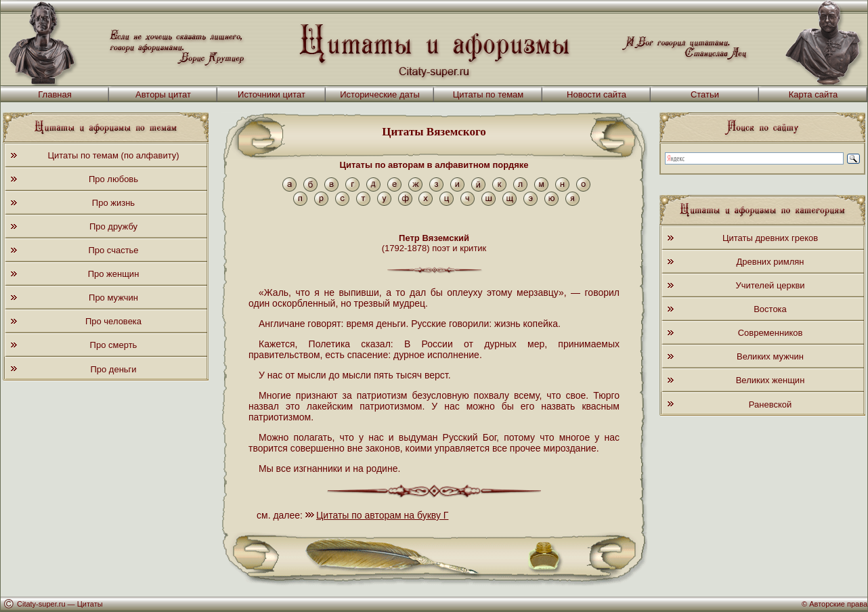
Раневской (770, 405)
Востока (770, 309)
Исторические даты (380, 94)
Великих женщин (771, 380)
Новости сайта (596, 94)
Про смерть (114, 345)
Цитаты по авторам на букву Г (382, 515)
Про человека (113, 321)
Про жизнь (113, 203)
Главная (55, 94)
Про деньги (113, 369)
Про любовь (113, 179)
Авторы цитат (163, 94)
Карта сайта (813, 94)
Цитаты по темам (489, 94)
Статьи (705, 94)
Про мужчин (113, 298)
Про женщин (114, 274)
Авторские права (838, 604)
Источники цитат (272, 94)
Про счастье (113, 250)
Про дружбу (113, 226)
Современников (771, 333)
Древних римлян (771, 262)
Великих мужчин (770, 356)
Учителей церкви (770, 285)
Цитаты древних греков (770, 238)
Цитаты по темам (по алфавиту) (113, 155)
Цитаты (90, 604)
